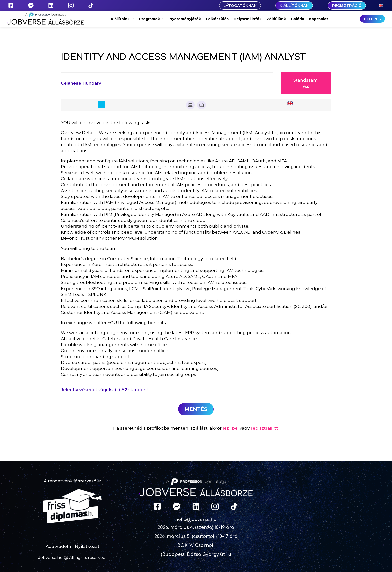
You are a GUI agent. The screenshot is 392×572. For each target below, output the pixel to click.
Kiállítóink (120, 19)
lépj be (230, 428)
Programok (150, 19)
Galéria (298, 19)
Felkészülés (217, 19)
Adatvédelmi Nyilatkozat (73, 546)
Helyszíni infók (248, 19)
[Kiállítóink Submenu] (133, 19)
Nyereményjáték (185, 19)
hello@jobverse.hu (196, 519)
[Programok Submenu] (163, 19)
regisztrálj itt (264, 428)
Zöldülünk (276, 19)
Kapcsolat (319, 19)
